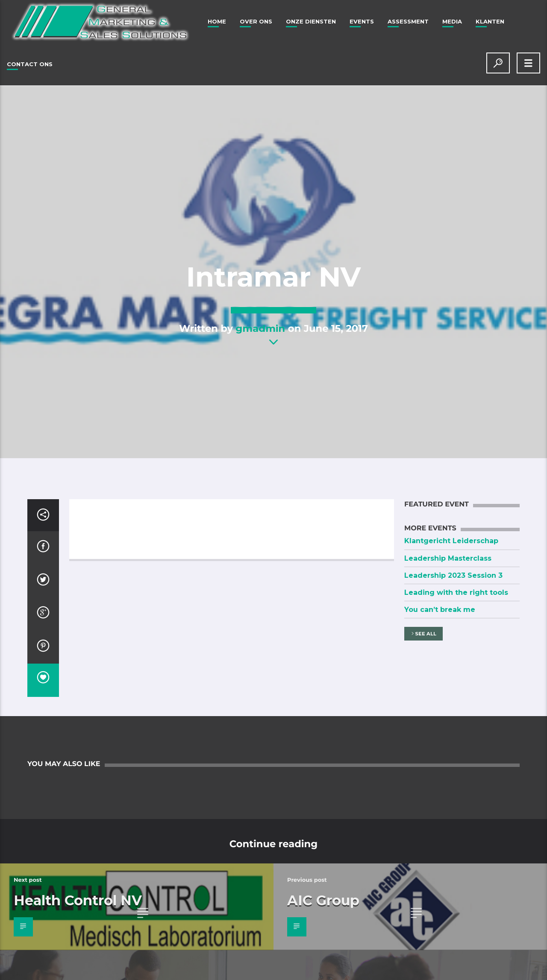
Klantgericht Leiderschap (451, 541)
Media (452, 21)
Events (362, 21)
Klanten (490, 21)
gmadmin (260, 328)
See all (423, 634)
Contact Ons (30, 64)
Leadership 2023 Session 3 (453, 575)
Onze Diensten (311, 21)
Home (217, 21)
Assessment (408, 21)
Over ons (256, 21)
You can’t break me (440, 610)
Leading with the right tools (456, 592)
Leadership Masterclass (448, 558)
